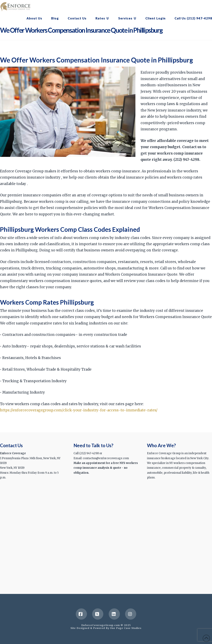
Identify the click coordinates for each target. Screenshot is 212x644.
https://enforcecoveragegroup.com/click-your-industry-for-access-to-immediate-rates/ (79, 410)
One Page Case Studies (126, 628)
